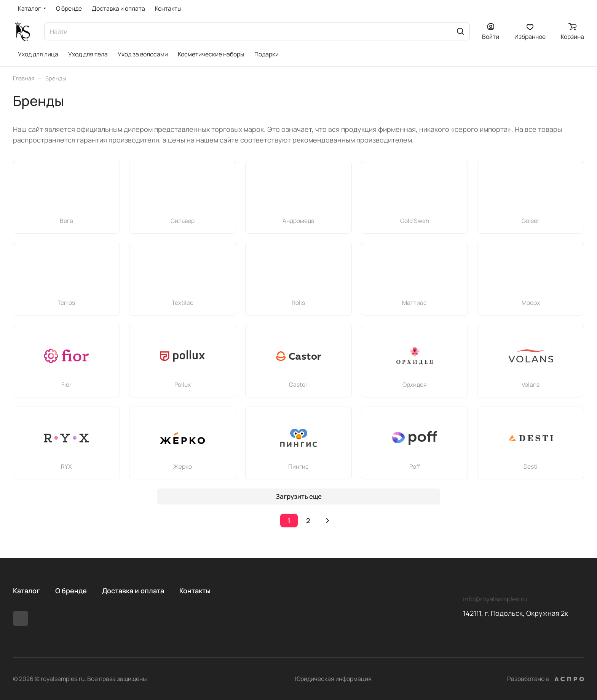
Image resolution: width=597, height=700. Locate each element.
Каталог (26, 591)
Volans (531, 384)
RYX (66, 466)
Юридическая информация (333, 679)
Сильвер (183, 221)
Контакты (195, 591)
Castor (298, 384)
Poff (415, 466)
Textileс (183, 303)
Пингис (298, 466)
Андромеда (298, 221)
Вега (66, 221)
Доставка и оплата (133, 591)
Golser (531, 221)
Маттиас (414, 303)
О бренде (71, 591)
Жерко (183, 466)
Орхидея (415, 384)
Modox (531, 303)
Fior (66, 384)
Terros (66, 303)
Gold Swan (415, 221)
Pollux (183, 384)
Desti (531, 466)
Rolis (298, 303)
